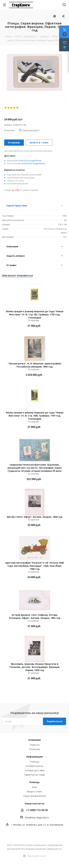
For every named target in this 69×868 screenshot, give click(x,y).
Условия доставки (35, 770)
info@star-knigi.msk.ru (37, 817)
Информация (34, 757)
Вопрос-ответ (35, 791)
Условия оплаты (35, 766)
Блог (34, 787)
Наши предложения (34, 796)
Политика (35, 749)
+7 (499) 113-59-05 (37, 810)
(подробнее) (35, 160)
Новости (35, 745)
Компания (35, 740)
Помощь (34, 762)
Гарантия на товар (35, 775)
